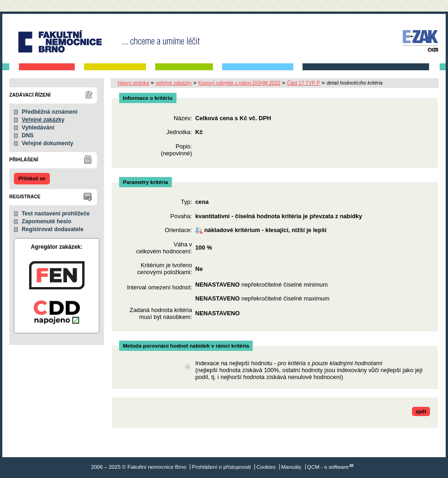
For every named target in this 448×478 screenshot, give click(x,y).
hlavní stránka (133, 83)
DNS (28, 135)
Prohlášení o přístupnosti (221, 467)
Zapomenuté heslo (46, 221)
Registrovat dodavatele (53, 229)
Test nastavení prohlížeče (56, 214)
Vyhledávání (38, 128)
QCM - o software (328, 467)
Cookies (266, 467)
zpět (421, 411)
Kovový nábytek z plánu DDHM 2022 (239, 83)
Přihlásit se (32, 178)
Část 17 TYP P (303, 83)
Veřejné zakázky (43, 120)
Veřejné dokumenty (47, 143)
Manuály (291, 467)
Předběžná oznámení (50, 112)
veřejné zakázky (174, 83)
